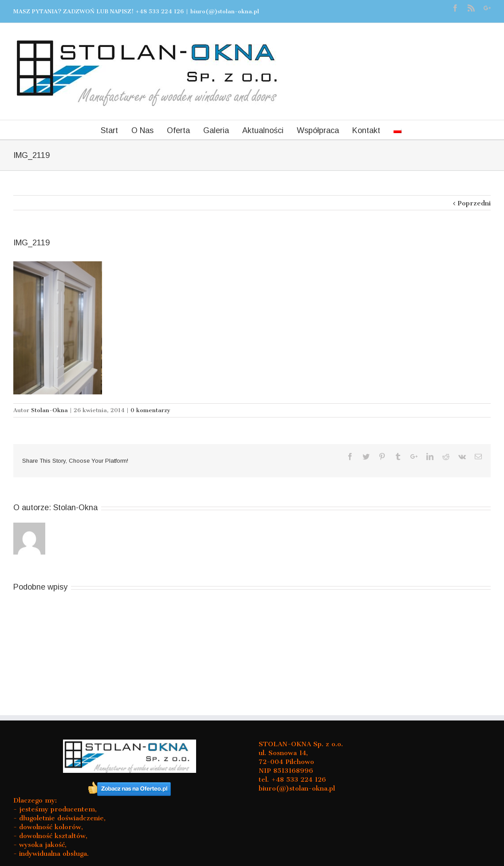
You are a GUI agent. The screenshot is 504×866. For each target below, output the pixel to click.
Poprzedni (474, 203)
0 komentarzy (150, 410)
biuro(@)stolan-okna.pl (225, 11)
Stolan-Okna (49, 410)
